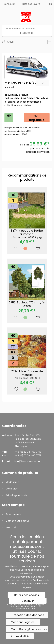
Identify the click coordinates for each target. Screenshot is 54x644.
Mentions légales (23, 622)
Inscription (12, 527)
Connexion (9, 4)
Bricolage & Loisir (16, 495)
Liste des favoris (31, 4)
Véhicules (12, 489)
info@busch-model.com (28, 461)
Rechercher (27, 33)
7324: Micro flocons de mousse (27, 374)
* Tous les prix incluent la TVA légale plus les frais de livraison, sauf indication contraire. (26, 606)
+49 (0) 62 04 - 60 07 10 (28, 452)
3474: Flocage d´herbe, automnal (27, 234)
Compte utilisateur (17, 521)
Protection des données (28, 615)
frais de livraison (40, 152)
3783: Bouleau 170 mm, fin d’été (27, 304)
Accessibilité (20, 636)
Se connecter (14, 514)
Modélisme (12, 482)
